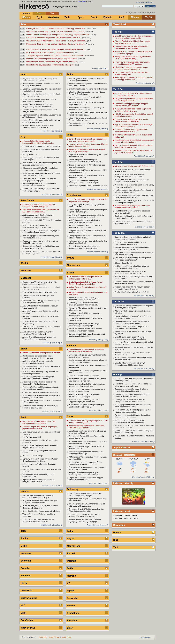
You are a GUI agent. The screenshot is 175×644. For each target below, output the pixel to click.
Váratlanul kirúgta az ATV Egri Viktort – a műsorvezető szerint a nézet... (85, 226)
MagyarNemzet (29, 598)
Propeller (26, 568)
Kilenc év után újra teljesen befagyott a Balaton (41, 511)
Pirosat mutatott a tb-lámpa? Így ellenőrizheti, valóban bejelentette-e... (41, 373)
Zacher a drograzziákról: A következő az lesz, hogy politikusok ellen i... (87, 166)
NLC (23, 605)
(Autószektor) (89, 32)
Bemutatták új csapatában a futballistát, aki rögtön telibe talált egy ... (86, 453)
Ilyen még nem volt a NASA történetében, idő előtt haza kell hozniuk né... (87, 505)
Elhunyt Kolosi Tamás (124, 263)
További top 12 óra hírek (143, 296)
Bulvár (94, 17)
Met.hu (127, 515)
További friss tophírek (144, 83)
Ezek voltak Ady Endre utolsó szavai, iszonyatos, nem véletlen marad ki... (130, 176)
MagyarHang (74, 265)
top (59, 343)
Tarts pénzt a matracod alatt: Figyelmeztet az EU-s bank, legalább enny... (133, 58)
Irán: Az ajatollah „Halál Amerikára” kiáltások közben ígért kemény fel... (87, 80)
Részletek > (82, 2)
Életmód (108, 17)
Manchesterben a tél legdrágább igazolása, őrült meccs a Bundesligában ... (134, 141)
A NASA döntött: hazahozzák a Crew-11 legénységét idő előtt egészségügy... (85, 520)
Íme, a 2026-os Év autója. (33, 456)
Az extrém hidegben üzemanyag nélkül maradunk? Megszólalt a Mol (38, 333)
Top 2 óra (118, 89)
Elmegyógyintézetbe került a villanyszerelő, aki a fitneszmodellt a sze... (88, 237)
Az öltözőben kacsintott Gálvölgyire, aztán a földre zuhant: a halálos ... (133, 416)
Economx (26, 561)
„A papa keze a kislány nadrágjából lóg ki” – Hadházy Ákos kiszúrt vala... (133, 395)
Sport (81, 17)
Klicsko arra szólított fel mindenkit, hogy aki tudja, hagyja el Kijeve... (86, 103)
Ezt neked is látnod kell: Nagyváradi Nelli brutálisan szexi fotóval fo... (54, 38)
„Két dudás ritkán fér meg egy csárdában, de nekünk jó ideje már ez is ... (40, 407)
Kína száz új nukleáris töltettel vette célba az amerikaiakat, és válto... (87, 176)
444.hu (24, 263)
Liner (70, 628)
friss (54, 343)
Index (24, 74)
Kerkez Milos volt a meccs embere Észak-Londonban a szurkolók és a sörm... (86, 463)
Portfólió (72, 553)
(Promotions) (90, 44)
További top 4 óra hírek (144, 227)
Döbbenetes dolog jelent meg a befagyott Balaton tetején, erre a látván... (56, 44)
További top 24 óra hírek (143, 369)
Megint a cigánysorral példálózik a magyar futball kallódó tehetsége (86, 479)
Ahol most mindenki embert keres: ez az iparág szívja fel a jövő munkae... (41, 328)
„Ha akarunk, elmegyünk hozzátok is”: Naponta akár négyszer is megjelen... (134, 307)
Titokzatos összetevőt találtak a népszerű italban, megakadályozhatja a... (85, 494)
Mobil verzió (67, 637)
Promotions (73, 613)
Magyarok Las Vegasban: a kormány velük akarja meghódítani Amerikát (40, 80)
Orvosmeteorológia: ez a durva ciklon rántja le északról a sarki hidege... (87, 356)
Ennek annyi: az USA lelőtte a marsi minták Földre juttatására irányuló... (86, 510)
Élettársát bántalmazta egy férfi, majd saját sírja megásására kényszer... (42, 90)
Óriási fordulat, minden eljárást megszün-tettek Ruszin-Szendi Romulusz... (41, 174)
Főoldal (26, 17)
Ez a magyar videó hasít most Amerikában (40, 292)
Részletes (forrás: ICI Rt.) (142, 477)
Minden (135, 17)
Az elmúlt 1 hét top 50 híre (142, 441)
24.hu (70, 74)
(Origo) (76, 53)
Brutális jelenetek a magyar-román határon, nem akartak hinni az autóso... (132, 248)
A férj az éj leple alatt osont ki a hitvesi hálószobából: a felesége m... (130, 243)
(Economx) (81, 62)
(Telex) (94, 35)
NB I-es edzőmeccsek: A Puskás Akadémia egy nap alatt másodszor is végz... (88, 442)
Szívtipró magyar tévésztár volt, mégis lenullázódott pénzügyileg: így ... (84, 325)
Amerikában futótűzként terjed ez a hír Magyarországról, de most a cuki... (130, 272)
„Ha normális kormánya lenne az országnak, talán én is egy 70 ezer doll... (87, 109)
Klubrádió (72, 620)
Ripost (71, 591)
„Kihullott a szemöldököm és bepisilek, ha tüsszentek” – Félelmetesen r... (132, 328)
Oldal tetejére (145, 637)
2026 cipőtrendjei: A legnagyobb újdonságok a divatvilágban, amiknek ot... (41, 396)
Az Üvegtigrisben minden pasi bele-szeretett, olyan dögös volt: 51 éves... (133, 406)
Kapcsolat (43, 637)
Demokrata (27, 591)
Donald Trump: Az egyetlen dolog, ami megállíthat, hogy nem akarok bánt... (84, 247)
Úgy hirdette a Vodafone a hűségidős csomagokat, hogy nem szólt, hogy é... (84, 182)
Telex (24, 531)
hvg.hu (71, 258)
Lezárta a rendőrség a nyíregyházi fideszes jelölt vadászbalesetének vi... (40, 100)
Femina (71, 606)
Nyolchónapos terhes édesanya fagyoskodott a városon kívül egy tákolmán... (134, 191)
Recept (117, 532)
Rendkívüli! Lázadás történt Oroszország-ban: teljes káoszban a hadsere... (133, 385)
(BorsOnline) (92, 29)
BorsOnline (27, 620)
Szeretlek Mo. (74, 195)
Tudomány (73, 489)
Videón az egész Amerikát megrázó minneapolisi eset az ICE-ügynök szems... (86, 161)
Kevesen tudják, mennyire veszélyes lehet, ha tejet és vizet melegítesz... (133, 151)
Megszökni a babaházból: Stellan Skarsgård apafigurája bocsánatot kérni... (40, 502)
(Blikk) (89, 41)
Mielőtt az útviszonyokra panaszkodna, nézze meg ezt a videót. (52, 59)
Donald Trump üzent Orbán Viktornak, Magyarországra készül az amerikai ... (130, 338)
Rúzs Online (27, 200)
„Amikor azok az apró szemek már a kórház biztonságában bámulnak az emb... (86, 216)
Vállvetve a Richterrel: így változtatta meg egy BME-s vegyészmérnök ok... (41, 302)
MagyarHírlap (28, 628)
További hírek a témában (50, 525)
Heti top (118, 375)
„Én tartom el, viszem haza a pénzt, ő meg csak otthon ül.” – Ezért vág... (134, 432)
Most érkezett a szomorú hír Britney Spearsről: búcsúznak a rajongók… (134, 53)
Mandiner (26, 576)
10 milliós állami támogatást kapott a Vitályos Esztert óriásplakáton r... (87, 93)
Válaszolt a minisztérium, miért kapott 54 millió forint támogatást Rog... (87, 171)
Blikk (23, 613)
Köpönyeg (119, 515)
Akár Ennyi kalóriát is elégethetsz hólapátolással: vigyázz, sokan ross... (38, 226)
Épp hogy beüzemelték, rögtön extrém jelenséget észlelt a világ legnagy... (84, 515)
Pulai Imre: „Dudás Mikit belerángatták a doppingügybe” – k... (85, 314)
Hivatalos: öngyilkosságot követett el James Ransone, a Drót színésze (40, 507)
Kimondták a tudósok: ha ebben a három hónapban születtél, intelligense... (131, 68)
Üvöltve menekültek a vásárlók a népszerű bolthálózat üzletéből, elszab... (132, 267)
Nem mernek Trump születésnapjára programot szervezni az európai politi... (42, 164)
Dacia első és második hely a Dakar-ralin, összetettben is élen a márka (55, 32)
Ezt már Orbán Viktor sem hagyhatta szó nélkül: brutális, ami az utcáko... (134, 283)
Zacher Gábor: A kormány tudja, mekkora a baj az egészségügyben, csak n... (41, 121)
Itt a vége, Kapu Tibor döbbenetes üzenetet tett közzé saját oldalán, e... (134, 380)
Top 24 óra (119, 302)
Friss (39, 13)
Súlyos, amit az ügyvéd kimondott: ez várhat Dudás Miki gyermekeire (40, 242)
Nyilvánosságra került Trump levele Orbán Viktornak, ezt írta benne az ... (39, 185)
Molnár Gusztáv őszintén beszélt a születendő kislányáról (50, 52)
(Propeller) (82, 59)
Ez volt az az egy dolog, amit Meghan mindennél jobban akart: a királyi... (84, 299)
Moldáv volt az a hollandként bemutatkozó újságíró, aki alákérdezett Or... (132, 181)
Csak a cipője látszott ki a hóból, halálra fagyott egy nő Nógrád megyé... (134, 217)
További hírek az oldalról (50, 131)
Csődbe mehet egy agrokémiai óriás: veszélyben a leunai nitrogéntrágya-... (38, 357)
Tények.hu (73, 598)
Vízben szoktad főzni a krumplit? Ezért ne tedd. (134, 166)
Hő (131, 518)
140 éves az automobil (32, 437)
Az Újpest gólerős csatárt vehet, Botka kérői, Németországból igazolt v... (87, 427)
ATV (23, 137)
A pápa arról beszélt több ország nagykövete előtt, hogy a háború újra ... (133, 110)
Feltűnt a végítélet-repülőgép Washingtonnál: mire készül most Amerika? (133, 259)
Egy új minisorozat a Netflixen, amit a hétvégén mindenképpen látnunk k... (57, 49)
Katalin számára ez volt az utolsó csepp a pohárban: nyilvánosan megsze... (85, 330)
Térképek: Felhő (122, 518)
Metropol (72, 576)
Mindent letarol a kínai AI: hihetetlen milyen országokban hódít (52, 62)
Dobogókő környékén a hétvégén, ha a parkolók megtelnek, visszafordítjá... (88, 200)
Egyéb (40, 17)
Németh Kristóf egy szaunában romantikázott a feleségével (50, 65)
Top (52, 13)
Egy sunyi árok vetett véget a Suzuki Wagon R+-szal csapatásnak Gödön (40, 460)
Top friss (118, 32)
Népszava (26, 270)
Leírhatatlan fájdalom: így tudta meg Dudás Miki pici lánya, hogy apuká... (42, 252)
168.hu (71, 568)
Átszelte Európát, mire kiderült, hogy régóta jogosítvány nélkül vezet (132, 42)
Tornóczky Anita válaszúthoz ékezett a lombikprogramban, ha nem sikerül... (84, 304)
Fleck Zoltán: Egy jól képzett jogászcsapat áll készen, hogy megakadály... (133, 411)
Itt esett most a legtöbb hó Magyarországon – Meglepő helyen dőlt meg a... (133, 288)
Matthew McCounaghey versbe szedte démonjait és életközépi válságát (38, 496)
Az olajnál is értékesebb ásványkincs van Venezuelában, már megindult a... (39, 338)
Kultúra (25, 491)
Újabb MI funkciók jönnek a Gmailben (84, 376)
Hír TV (24, 583)
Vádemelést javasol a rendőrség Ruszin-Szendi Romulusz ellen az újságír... (88, 119)
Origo (24, 546)
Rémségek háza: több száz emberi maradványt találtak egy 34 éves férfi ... (57, 28)
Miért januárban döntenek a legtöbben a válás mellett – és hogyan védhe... (87, 372)
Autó (121, 17)
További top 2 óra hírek (144, 156)
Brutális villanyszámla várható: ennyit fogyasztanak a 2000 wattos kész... (130, 364)
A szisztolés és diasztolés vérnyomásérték (132, 292)
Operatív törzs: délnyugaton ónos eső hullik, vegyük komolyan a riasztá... (40, 446)
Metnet (135, 515)
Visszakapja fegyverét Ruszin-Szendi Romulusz (88, 186)
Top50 (149, 17)
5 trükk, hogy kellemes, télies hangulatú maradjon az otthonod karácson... (38, 378)
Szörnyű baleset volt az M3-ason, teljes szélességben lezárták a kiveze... (38, 126)
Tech (67, 17)
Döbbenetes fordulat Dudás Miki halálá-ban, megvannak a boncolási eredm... (133, 322)
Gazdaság (53, 17)
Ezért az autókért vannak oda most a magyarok (42, 146)
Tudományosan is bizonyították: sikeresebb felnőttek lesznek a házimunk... (132, 207)
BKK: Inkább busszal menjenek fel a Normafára (88, 89)
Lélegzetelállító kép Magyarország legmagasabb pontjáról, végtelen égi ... (38, 142)
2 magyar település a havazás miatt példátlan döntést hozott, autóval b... (56, 56)
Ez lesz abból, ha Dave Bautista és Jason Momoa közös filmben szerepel (39, 520)
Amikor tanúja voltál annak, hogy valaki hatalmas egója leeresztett (38, 362)
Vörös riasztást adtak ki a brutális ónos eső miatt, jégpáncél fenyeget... (40, 179)
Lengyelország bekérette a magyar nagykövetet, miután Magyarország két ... (134, 99)
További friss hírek (99, 68)
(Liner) (89, 49)
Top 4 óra (118, 162)
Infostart (72, 561)
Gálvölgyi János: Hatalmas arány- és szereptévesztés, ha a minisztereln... (130, 400)
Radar (136, 518)
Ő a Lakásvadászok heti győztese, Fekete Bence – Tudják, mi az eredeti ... (57, 41)
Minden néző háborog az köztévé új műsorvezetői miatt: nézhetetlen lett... (130, 421)
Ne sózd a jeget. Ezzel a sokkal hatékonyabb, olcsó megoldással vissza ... (41, 247)
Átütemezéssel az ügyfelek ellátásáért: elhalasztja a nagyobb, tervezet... (38, 216)
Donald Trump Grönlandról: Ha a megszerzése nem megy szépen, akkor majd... (59, 35)
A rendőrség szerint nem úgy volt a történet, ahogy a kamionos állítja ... (86, 98)
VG (69, 583)
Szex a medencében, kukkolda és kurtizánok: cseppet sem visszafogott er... (133, 238)
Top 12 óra (119, 233)
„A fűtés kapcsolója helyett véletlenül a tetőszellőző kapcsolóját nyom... (84, 221)
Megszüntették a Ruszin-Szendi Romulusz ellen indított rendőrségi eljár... (88, 114)
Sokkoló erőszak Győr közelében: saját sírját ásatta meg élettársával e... (87, 335)
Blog (116, 540)
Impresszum (54, 637)
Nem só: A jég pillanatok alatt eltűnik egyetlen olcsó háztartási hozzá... (41, 237)
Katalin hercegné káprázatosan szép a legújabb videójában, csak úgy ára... (88, 361)
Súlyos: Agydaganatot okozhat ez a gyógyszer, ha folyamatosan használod (41, 232)
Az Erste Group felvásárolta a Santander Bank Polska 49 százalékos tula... (134, 146)
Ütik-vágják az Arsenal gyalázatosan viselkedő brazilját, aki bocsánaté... (87, 468)
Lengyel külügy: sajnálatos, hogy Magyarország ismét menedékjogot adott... (134, 196)
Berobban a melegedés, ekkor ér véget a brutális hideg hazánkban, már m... (131, 390)
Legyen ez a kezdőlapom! (145, 2)
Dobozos (26, 13)
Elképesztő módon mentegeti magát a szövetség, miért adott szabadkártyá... (84, 474)
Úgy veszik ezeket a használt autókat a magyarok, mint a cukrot (38, 481)
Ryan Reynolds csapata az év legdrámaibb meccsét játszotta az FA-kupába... (132, 63)
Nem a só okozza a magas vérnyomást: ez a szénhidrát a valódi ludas (133, 317)
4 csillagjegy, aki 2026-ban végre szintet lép (40, 392)
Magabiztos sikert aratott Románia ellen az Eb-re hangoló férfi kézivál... (41, 85)
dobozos (46, 343)
